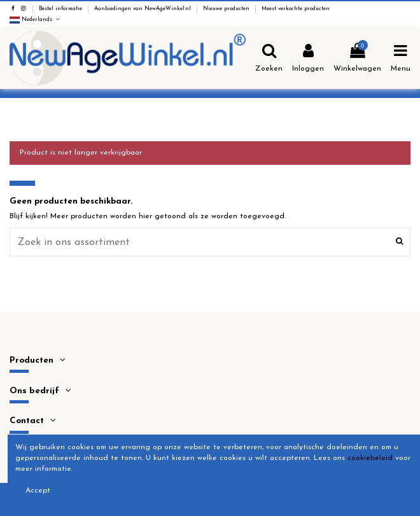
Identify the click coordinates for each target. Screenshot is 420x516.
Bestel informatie (61, 9)
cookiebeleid (370, 458)
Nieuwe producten (227, 9)
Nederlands (35, 20)
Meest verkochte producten (296, 9)
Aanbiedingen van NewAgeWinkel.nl (143, 9)
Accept (38, 491)
